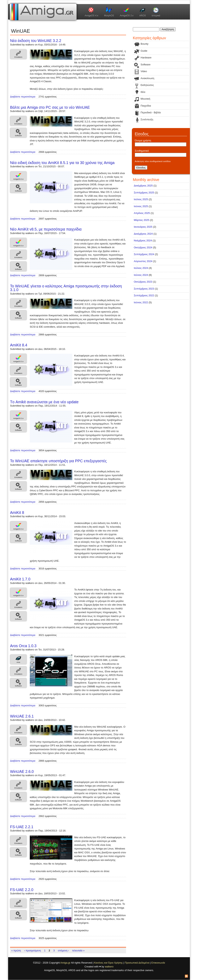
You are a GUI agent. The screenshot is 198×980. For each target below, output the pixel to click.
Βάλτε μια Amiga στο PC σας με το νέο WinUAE (50, 107)
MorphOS (109, 15)
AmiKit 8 (17, 513)
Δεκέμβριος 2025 (143, 186)
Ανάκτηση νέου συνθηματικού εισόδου (153, 161)
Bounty (144, 44)
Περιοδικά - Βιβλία (151, 112)
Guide (144, 51)
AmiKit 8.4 (19, 345)
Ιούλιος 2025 (141, 199)
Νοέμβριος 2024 (143, 241)
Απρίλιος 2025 (142, 213)
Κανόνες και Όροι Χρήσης (108, 963)
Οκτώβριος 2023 (143, 282)
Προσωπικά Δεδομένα (137, 963)
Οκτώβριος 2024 (143, 247)
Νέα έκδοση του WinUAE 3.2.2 (36, 41)
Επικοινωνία (158, 963)
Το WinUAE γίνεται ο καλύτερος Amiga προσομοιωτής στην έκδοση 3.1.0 (66, 288)
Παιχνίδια (146, 106)
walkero (109, 967)
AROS (143, 15)
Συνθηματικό (143, 151)
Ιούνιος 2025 (141, 206)
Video (144, 71)
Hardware (146, 58)
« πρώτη (16, 950)
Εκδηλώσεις (147, 85)
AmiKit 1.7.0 (20, 579)
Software (18, 136)
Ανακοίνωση (147, 78)
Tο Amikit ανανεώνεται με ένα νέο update (44, 402)
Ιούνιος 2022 (141, 302)
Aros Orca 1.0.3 (23, 646)
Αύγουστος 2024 (143, 261)
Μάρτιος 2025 (142, 220)
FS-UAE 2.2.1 (22, 827)
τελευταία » (78, 950)
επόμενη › (64, 950)
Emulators (18, 57)
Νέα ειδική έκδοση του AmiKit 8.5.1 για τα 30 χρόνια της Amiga (62, 163)
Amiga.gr (65, 963)
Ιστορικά (156, 15)
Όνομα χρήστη (144, 141)
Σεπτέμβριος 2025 (144, 193)
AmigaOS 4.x (91, 15)
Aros (18, 662)
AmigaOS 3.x (127, 15)
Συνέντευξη (147, 119)
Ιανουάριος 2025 (143, 227)
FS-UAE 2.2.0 (22, 890)
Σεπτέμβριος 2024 (144, 254)
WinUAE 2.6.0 (22, 772)
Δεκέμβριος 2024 (143, 234)
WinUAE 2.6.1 (22, 716)
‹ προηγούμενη (33, 950)
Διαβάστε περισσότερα (23, 97)
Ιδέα (143, 92)
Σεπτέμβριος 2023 (144, 289)
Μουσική (145, 99)
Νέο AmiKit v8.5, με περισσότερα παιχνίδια (46, 229)
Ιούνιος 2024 (141, 275)
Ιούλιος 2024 (141, 268)
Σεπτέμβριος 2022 (144, 295)
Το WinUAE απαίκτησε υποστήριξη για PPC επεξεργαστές (58, 461)
